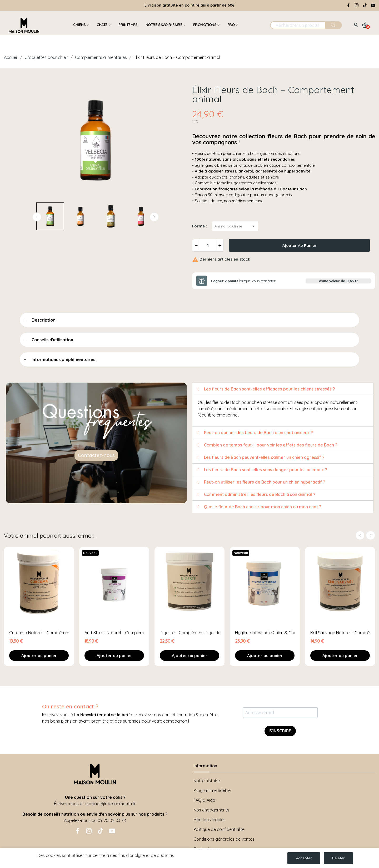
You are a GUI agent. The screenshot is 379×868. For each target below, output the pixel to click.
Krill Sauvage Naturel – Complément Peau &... (340, 633)
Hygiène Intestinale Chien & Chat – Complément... (265, 633)
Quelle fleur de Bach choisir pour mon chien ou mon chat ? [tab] (260, 507)
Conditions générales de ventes (224, 839)
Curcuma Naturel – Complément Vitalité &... (39, 633)
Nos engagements (211, 810)
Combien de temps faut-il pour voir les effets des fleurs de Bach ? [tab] (268, 445)
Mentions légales (210, 820)
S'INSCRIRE (280, 731)
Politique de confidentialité (219, 829)
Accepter (304, 858)
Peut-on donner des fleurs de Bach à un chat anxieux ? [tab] (255, 433)
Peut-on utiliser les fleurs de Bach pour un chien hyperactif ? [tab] (261, 482)
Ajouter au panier (300, 245)
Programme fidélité (212, 790)
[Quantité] (208, 245)
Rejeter (338, 858)
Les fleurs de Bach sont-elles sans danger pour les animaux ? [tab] (262, 470)
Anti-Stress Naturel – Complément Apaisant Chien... (114, 633)
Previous (37, 217)
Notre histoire (207, 781)
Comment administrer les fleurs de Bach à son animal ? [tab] (256, 494)
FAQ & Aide (204, 800)
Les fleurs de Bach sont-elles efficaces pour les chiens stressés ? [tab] (266, 389)
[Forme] (235, 226)
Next (154, 217)
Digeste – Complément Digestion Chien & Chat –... (189, 633)
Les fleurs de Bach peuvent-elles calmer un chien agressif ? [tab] (261, 457)
